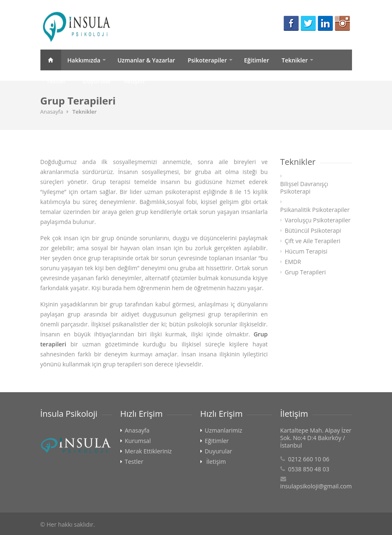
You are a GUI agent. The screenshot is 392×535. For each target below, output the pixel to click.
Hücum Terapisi (306, 251)
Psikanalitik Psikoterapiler (315, 210)
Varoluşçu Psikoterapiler (318, 220)
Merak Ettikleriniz (149, 451)
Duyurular (97, 81)
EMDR (293, 262)
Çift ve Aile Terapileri (313, 241)
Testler (56, 81)
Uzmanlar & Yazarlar (146, 60)
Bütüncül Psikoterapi (313, 231)
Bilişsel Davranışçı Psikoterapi (305, 188)
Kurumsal (138, 441)
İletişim (134, 81)
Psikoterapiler (207, 60)
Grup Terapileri (306, 272)
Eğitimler (257, 60)
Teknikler (295, 60)
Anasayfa (51, 60)
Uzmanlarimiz (224, 430)
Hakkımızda (84, 60)
